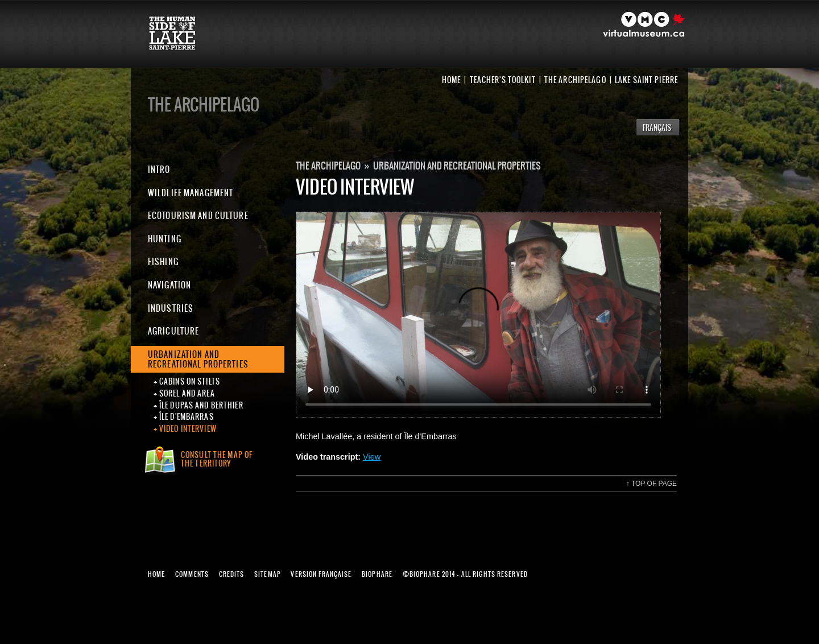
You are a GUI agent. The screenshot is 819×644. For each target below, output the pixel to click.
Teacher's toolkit (503, 80)
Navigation (169, 285)
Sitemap (268, 574)
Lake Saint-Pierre (646, 80)
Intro (159, 169)
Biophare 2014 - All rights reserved (465, 574)
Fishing (163, 261)
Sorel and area (187, 394)
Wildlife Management (191, 193)
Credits (232, 574)
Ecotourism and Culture (198, 215)
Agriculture (173, 331)
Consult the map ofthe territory (217, 459)
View (372, 457)
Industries (171, 308)
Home (451, 80)
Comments (192, 574)
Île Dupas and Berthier (201, 406)
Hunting (165, 239)
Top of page (652, 484)
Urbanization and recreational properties (198, 359)
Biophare (377, 574)
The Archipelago (575, 80)
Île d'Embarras (187, 417)
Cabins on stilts (190, 382)
